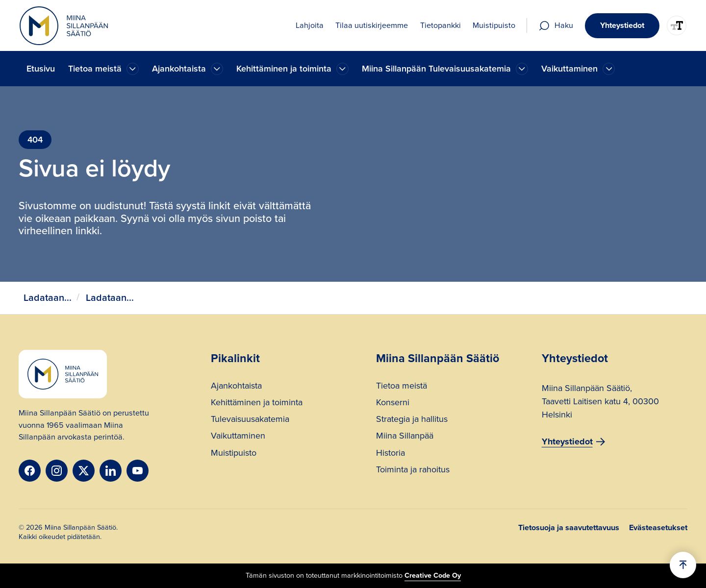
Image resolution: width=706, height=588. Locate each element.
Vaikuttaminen (238, 437)
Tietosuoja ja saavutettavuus (569, 528)
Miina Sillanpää (405, 437)
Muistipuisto (234, 454)
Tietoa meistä (402, 387)
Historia (391, 454)
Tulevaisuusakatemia (250, 420)
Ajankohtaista (236, 387)
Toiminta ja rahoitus (413, 471)
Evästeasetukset (658, 528)
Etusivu (41, 69)
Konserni (393, 404)
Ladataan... (48, 298)
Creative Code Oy (433, 575)
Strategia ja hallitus (412, 420)
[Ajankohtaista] (133, 69)
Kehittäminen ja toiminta (257, 404)
